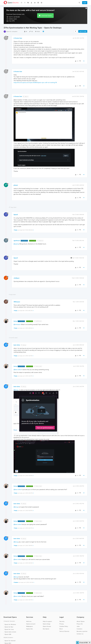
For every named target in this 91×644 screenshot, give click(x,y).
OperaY (16, 215)
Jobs (78, 626)
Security (62, 621)
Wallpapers (30, 626)
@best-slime (38, 366)
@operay (16, 244)
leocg (15, 321)
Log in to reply (83, 31)
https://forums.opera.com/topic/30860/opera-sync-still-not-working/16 (35, 82)
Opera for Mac (9, 627)
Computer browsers (9, 621)
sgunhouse (17, 241)
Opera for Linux (9, 629)
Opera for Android (10, 641)
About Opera (81, 621)
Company (80, 617)
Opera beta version (10, 632)
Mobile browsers (8, 637)
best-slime (17, 345)
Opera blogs (47, 624)
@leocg (23, 345)
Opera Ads (29, 629)
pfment (16, 185)
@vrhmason (17, 324)
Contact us (80, 634)
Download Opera (46, 16)
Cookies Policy (64, 626)
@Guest (26, 97)
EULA (61, 629)
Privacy (62, 624)
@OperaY (40, 241)
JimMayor (17, 278)
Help (45, 617)
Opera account (31, 624)
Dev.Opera (46, 629)
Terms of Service (64, 631)
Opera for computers (12, 32)
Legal (62, 617)
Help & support (47, 621)
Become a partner (82, 631)
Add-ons (29, 621)
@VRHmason (38, 321)
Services (30, 617)
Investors (79, 629)
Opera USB (8, 634)
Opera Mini (8, 643)
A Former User (18, 38)
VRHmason (17, 302)
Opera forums (47, 626)
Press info (80, 624)
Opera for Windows (10, 624)
